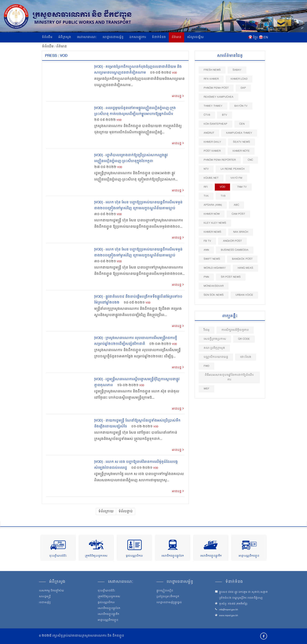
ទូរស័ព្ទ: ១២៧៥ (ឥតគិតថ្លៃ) (233, 604)
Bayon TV (241, 106)
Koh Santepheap (215, 124)
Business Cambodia (235, 250)
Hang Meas (245, 268)
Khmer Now (212, 214)
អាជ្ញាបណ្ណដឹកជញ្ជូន (249, 556)
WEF (206, 389)
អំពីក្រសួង (65, 37)
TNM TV (242, 187)
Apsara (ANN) (213, 205)
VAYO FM (236, 178)
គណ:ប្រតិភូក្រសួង (214, 348)
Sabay (237, 70)
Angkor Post (232, 241)
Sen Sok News (214, 295)
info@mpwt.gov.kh (229, 610)
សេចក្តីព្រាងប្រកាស (215, 339)
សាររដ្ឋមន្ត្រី (45, 597)
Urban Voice (244, 295)
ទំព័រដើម (47, 37)
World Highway (215, 268)
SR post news (231, 277)
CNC (250, 160)
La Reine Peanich (233, 169)
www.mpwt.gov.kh (229, 616)
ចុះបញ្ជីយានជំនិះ (58, 556)
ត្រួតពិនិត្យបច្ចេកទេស (96, 556)
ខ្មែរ (255, 38)
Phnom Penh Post (216, 88)
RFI (206, 187)
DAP (243, 88)
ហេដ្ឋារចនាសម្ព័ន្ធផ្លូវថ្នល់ (169, 603)
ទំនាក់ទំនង (159, 37)
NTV (206, 169)
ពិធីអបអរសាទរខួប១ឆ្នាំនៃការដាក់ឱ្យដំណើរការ (229, 377)
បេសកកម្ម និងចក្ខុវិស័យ (51, 591)
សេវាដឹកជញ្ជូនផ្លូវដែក (173, 556)
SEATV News (242, 142)
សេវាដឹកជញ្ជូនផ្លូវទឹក (211, 556)
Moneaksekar (214, 286)
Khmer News (212, 232)
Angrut (209, 133)
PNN (206, 277)
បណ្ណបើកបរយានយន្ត (216, 357)
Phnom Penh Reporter (220, 160)
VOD (174, 73)
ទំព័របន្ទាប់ (126, 512)
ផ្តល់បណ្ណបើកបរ (134, 556)
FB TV (207, 241)
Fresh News (212, 70)
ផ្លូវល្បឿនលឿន (165, 591)
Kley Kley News (215, 223)
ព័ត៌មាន (177, 37)
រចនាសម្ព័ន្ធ (45, 603)
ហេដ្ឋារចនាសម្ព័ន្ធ (113, 37)
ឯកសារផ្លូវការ (138, 37)
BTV (225, 115)
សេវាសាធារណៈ (87, 37)
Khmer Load (239, 79)
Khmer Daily (212, 142)
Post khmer (212, 151)
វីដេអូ (207, 330)
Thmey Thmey (213, 106)
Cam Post (238, 214)
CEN (242, 124)
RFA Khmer (211, 79)
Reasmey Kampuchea (219, 97)
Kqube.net (211, 178)
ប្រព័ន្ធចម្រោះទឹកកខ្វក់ (168, 597)
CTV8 (207, 115)
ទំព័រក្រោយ (106, 512)
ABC (236, 205)
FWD (206, 366)
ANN (206, 250)
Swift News (212, 259)
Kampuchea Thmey (239, 133)
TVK (206, 196)
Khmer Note (241, 151)
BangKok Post (242, 259)
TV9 (223, 196)
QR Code (244, 339)
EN (266, 38)
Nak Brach (241, 232)
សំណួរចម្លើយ (195, 37)
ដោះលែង (246, 357)
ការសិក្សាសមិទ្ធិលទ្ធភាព (235, 330)
